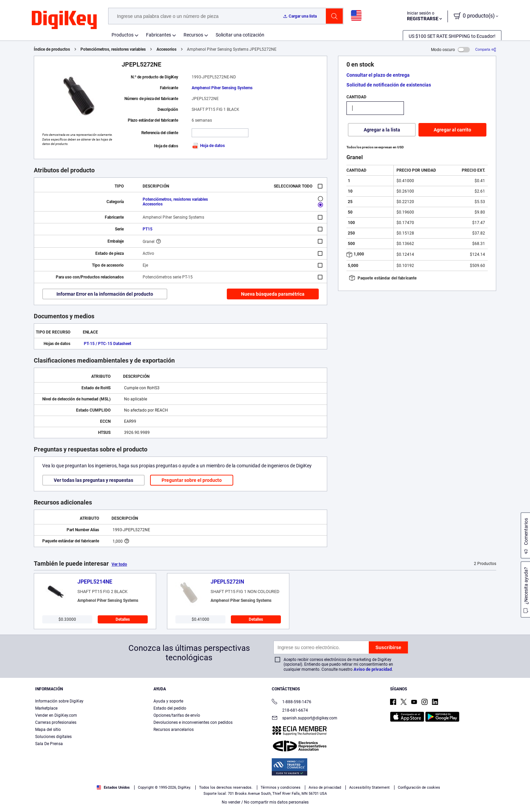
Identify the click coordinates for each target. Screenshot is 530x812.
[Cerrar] (519, 793)
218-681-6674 (290, 710)
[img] (64, 20)
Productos (123, 35)
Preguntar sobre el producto (192, 480)
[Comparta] (486, 50)
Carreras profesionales (56, 722)
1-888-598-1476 (292, 702)
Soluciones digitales (53, 737)
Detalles (123, 619)
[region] (265, 794)
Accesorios (166, 49)
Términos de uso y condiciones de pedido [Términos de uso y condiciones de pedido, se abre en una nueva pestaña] (85, 805)
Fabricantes (159, 35)
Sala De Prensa (49, 744)
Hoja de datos (208, 146)
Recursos (193, 35)
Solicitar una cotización (240, 35)
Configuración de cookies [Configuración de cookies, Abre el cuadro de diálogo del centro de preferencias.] (406, 794)
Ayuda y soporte (168, 701)
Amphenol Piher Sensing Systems (222, 88)
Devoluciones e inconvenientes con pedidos (193, 722)
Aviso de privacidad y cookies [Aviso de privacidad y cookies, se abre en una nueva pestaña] (154, 805)
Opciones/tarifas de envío (177, 715)
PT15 (148, 229)
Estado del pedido (170, 708)
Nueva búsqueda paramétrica (273, 294)
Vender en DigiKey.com (56, 715)
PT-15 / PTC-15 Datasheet (107, 344)
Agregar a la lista (382, 130)
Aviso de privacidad (373, 669)
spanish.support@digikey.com (305, 719)
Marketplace (46, 708)
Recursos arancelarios (174, 730)
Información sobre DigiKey (59, 701)
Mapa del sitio (48, 730)
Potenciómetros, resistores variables (113, 49)
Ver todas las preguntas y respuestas (93, 480)
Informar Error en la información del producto (105, 294)
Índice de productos (52, 49)
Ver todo (119, 564)
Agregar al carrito (452, 130)
